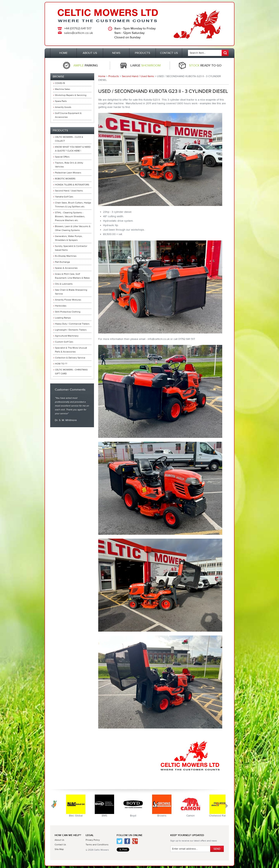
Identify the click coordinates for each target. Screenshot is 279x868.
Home (102, 76)
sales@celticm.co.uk (79, 33)
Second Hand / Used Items (138, 76)
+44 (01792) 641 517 (78, 28)
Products (114, 76)
